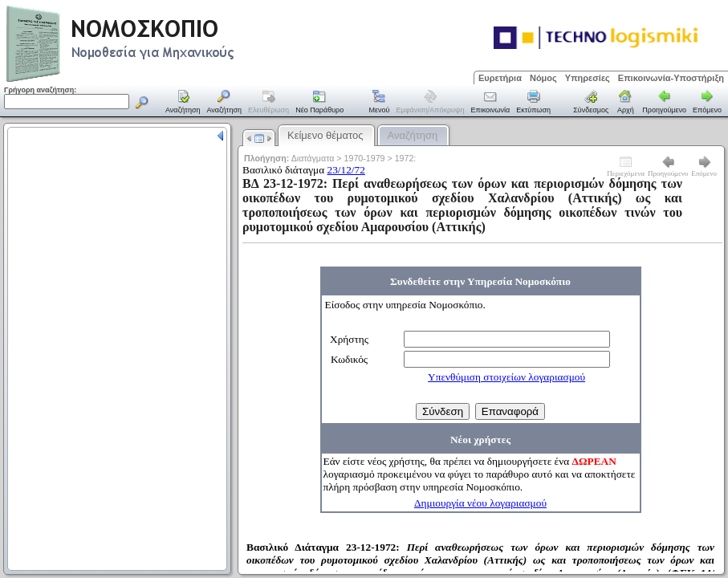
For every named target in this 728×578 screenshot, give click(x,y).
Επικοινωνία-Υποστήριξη (671, 78)
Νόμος (543, 78)
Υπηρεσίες (588, 78)
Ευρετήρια (500, 78)
